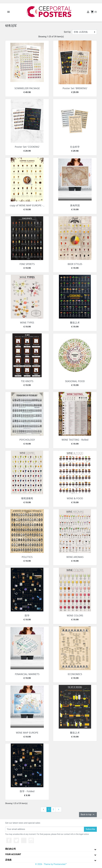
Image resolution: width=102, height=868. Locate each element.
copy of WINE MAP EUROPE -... (27, 205)
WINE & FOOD (75, 498)
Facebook (9, 840)
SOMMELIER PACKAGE (27, 88)
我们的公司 (10, 849)
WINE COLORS (75, 615)
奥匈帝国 (75, 205)
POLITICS (27, 557)
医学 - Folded (27, 791)
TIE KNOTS (27, 381)
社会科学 (75, 147)
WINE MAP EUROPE (27, 733)
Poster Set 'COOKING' (27, 147)
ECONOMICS (75, 674)
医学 (27, 615)
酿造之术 (75, 323)
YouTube (24, 840)
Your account (13, 854)
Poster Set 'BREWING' (75, 88)
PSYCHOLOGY (27, 440)
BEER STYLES (75, 264)
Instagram (31, 840)
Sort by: (67, 32)
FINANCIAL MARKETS (27, 674)
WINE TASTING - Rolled (75, 440)
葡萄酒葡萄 (27, 498)
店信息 (8, 860)
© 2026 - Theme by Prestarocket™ (51, 864)
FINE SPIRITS (27, 264)
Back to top (88, 815)
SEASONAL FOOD (75, 381)
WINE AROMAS (75, 557)
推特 (16, 840)
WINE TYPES (27, 323)
